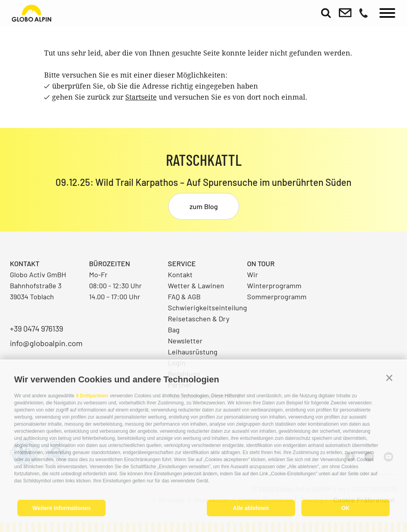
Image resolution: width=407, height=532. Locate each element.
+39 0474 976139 (36, 328)
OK (345, 508)
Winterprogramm (274, 285)
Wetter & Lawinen (196, 285)
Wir (253, 274)
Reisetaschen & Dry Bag (199, 324)
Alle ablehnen (251, 508)
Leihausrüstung (193, 352)
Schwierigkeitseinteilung (203, 308)
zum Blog (204, 206)
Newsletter (185, 341)
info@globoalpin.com (46, 343)
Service (182, 263)
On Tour (261, 263)
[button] (389, 378)
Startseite (141, 97)
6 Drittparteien (92, 396)
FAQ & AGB (184, 297)
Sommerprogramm (277, 297)
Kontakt (180, 274)
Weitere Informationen (61, 508)
